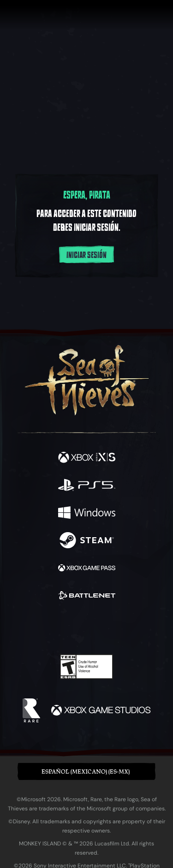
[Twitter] (38, 627)
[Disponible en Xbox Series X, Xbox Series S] (87, 458)
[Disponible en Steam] (87, 541)
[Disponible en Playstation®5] (87, 486)
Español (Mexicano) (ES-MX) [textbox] (86, 771)
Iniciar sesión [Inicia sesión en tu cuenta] (86, 255)
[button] (86, 771)
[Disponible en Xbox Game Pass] (87, 569)
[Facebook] (20, 627)
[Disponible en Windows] (87, 514)
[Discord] (113, 628)
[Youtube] (85, 628)
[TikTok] (132, 628)
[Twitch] (58, 628)
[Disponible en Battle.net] (87, 597)
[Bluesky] (151, 628)
